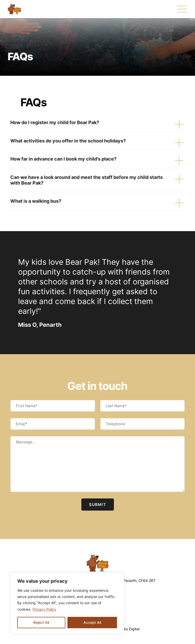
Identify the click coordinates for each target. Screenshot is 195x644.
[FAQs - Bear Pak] (14, 9)
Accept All (92, 622)
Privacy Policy (44, 609)
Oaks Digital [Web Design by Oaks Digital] (129, 629)
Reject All (41, 622)
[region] (67, 603)
